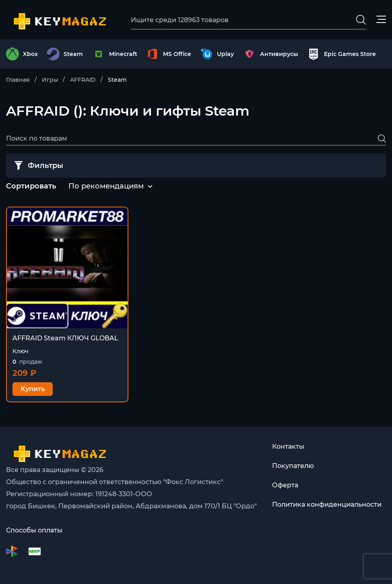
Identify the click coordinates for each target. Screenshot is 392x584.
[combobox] (106, 186)
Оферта (285, 485)
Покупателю (293, 466)
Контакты (288, 446)
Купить (33, 389)
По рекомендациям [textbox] (106, 186)
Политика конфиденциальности (327, 504)
